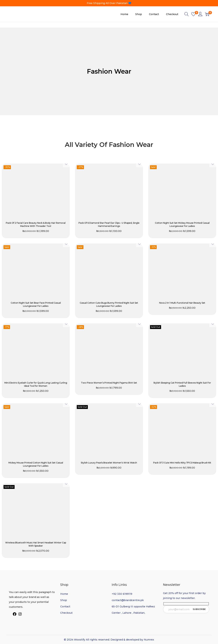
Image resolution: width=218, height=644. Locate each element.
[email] (186, 609)
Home (64, 594)
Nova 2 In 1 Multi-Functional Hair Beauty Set (182, 303)
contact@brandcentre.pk (128, 600)
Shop (64, 600)
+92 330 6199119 (122, 594)
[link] (200, 14)
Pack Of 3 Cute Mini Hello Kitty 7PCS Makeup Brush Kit (182, 463)
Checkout (66, 613)
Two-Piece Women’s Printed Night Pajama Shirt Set (109, 383)
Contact (65, 606)
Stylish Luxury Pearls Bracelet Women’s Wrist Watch (109, 463)
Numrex (149, 640)
